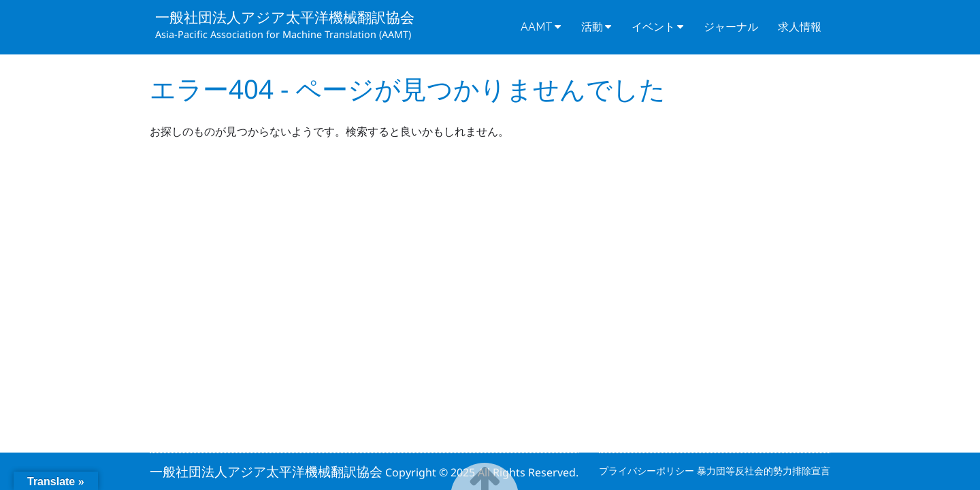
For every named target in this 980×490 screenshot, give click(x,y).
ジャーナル (731, 27)
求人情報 (800, 27)
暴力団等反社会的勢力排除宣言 (764, 471)
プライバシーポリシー (648, 471)
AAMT (537, 27)
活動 (592, 27)
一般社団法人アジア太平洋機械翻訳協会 (285, 17)
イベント (653, 27)
